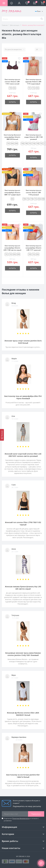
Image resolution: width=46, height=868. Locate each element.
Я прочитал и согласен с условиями (21, 820)
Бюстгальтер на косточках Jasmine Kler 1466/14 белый (23, 776)
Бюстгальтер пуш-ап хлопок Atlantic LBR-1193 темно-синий (12, 82)
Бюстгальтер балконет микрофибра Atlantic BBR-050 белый (12, 137)
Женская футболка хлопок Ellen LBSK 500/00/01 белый (23, 714)
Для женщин (15, 25)
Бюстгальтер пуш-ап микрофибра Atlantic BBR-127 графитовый (12, 193)
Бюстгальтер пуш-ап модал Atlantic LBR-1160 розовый (33, 137)
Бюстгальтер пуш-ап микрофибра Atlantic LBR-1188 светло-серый (12, 248)
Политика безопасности (21, 818)
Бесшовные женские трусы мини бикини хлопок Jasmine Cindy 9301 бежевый (23, 654)
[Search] (42, 19)
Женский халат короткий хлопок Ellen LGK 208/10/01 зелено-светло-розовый (23, 455)
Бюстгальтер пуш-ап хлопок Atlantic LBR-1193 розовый (34, 193)
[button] (19, 3)
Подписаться (36, 814)
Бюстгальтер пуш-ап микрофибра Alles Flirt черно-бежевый (23, 397)
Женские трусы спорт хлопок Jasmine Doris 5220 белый (23, 342)
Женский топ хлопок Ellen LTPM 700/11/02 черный (23, 523)
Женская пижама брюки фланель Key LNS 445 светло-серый (23, 588)
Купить (12, 102)
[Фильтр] (2, 435)
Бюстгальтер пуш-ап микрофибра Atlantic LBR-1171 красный (33, 248)
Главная (5, 25)
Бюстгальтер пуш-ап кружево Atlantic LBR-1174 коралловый (34, 82)
